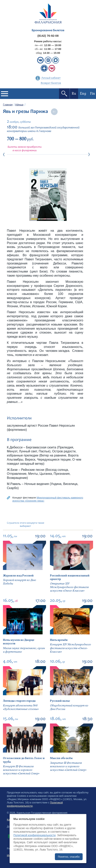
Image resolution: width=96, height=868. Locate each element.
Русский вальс (60, 701)
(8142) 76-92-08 (48, 36)
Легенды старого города (19, 701)
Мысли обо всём (61, 758)
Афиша (19, 105)
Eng (83, 94)
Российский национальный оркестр (70, 577)
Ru (74, 94)
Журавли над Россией (18, 576)
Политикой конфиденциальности (34, 835)
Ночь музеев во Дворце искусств (19, 642)
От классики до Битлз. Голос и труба (24, 760)
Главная (8, 105)
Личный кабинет (51, 78)
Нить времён (59, 640)
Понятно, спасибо (69, 857)
